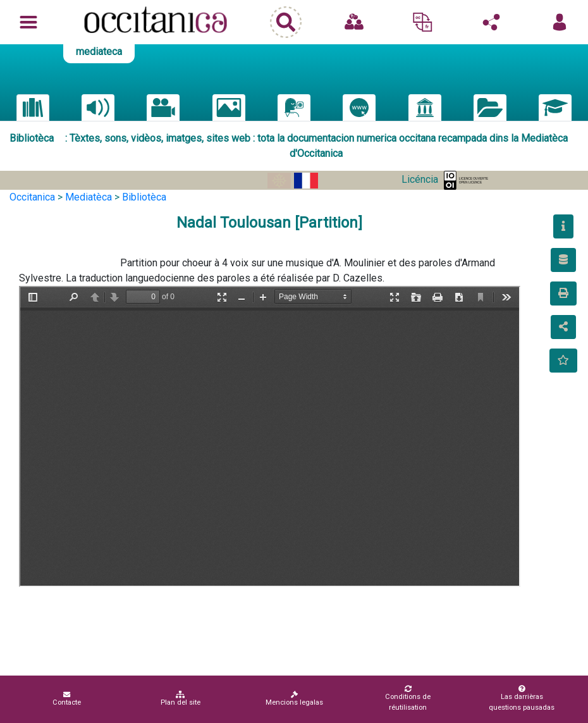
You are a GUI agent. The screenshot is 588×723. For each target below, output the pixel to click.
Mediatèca (89, 197)
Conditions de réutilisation (408, 698)
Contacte (67, 699)
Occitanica (32, 197)
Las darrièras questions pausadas (522, 698)
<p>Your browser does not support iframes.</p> (270, 436)
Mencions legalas (294, 699)
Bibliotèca (144, 197)
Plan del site (181, 699)
